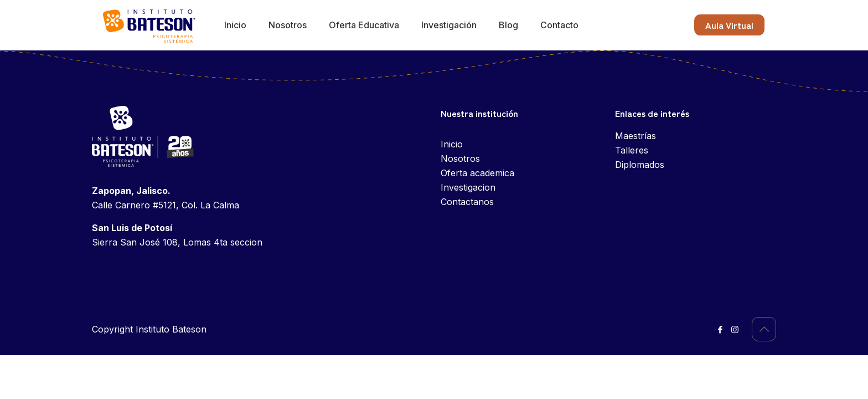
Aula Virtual (729, 25)
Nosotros (460, 158)
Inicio (452, 144)
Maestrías (635, 136)
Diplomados (640, 165)
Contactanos (467, 202)
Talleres (632, 150)
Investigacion (468, 187)
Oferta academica (477, 173)
